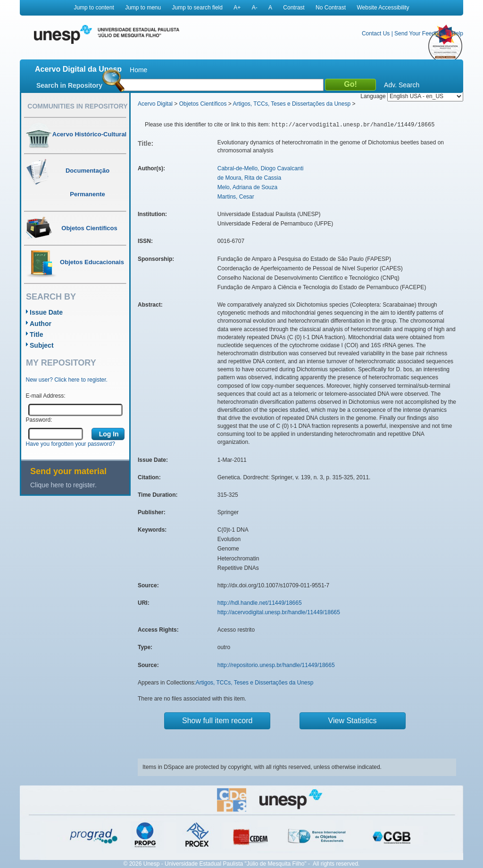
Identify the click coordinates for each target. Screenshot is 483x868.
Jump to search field (197, 8)
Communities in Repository (77, 106)
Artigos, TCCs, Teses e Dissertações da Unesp (291, 104)
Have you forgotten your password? (71, 444)
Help (457, 33)
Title (37, 334)
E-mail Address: (46, 396)
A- (255, 8)
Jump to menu (143, 8)
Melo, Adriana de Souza (247, 187)
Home (138, 70)
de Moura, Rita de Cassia (249, 178)
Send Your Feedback (421, 33)
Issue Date (46, 312)
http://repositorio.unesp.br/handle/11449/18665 (276, 665)
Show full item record (217, 721)
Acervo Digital (155, 104)
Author (41, 324)
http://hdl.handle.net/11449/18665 (260, 603)
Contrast (294, 8)
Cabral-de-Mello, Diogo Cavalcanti (261, 168)
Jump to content (94, 8)
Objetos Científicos (203, 104)
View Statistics (353, 721)
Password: (39, 420)
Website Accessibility (383, 8)
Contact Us (376, 33)
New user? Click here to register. (67, 380)
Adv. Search (402, 85)
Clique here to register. (63, 485)
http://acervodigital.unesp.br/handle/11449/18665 (279, 612)
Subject (42, 345)
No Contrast (331, 8)
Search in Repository (69, 85)
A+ (237, 8)
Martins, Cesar (236, 197)
